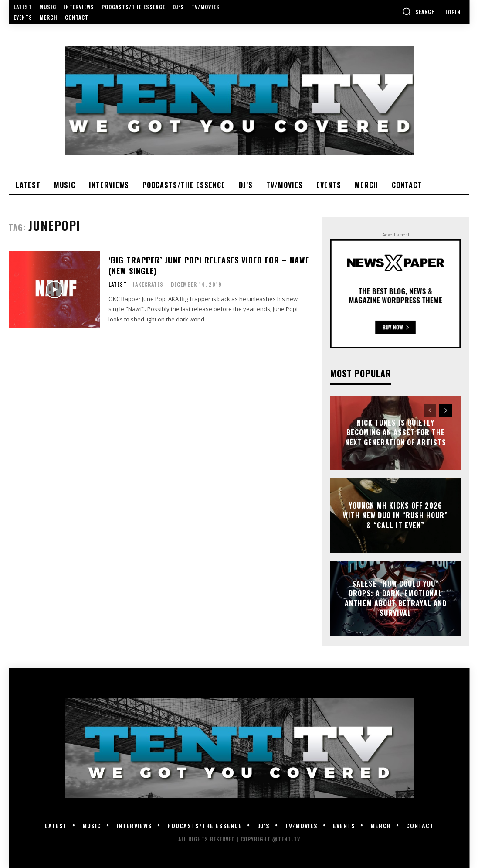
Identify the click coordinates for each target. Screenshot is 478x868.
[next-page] (446, 411)
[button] (419, 11)
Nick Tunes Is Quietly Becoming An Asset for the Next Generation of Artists (396, 432)
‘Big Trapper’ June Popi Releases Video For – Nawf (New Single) (209, 265)
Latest (118, 284)
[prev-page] (430, 411)
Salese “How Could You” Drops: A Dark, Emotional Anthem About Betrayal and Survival (396, 598)
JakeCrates (148, 284)
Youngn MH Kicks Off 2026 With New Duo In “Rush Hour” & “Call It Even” (395, 515)
